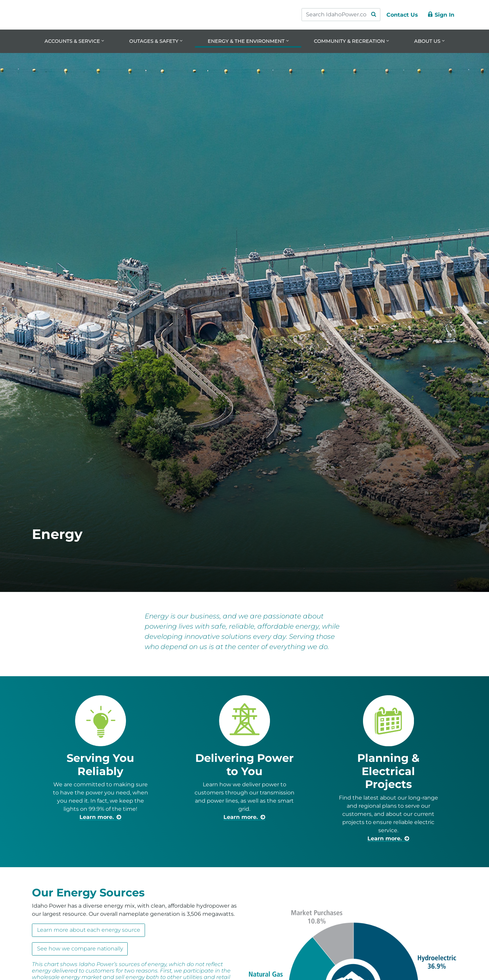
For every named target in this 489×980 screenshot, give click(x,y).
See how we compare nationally (80, 949)
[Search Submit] (374, 15)
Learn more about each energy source (89, 930)
